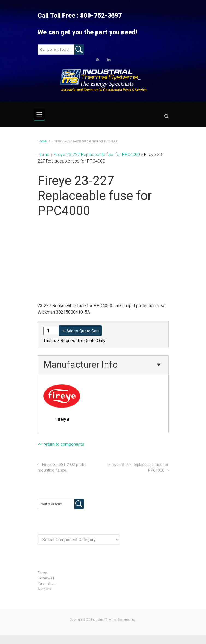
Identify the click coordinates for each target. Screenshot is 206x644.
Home (42, 141)
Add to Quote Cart (83, 331)
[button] (166, 118)
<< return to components (61, 444)
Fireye (42, 573)
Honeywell (46, 578)
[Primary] (39, 114)
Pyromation (47, 583)
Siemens (44, 589)
